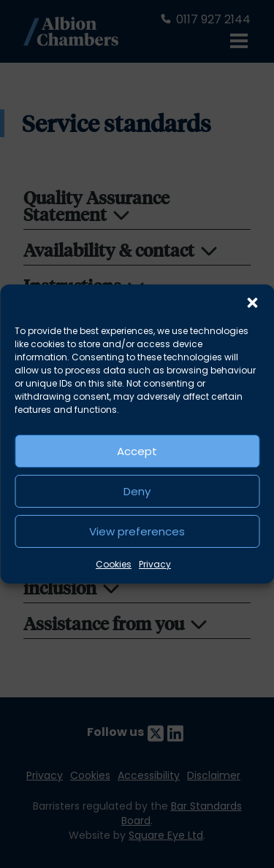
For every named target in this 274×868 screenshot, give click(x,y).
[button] (252, 303)
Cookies (114, 564)
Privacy (155, 564)
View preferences (137, 531)
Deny (137, 491)
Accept (137, 451)
